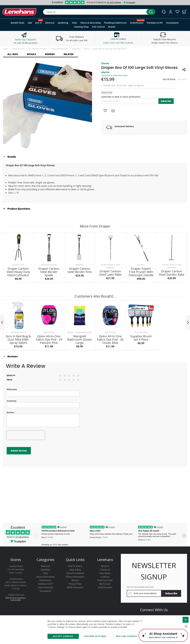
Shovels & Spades (49, 265)
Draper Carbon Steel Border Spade (49, 272)
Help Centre (105, 573)
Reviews (13, 356)
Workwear (76, 49)
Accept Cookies (63, 636)
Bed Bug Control (18, 332)
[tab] (95, 157)
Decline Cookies (127, 636)
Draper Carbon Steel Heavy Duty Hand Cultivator (18, 272)
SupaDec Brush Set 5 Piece (141, 338)
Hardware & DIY (18, 49)
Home (5, 49)
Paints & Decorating (45, 577)
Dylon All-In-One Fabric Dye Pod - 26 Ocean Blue (110, 339)
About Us (105, 566)
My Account (105, 584)
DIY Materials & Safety (38, 49)
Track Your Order (105, 580)
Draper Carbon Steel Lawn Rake (110, 273)
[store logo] (19, 12)
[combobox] (99, 12)
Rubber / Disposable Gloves (80, 332)
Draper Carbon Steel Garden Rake (172, 273)
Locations (105, 577)
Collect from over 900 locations (118, 43)
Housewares (45, 591)
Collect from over (16, 595)
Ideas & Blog (75, 570)
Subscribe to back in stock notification (121, 97)
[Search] (151, 12)
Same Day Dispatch (25, 40)
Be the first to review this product (115, 75)
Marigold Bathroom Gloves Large (80, 339)
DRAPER (105, 72)
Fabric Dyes (49, 332)
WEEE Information (75, 587)
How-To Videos (75, 566)
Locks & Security (45, 587)
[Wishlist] (177, 12)
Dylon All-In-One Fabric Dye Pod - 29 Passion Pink (49, 339)
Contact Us (105, 570)
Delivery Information (75, 577)
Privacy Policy (75, 584)
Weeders (80, 265)
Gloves (87, 49)
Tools (45, 573)
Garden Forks (18, 265)
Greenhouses (45, 580)
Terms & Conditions (75, 573)
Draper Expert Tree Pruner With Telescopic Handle (141, 272)
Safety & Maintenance (59, 49)
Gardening (45, 570)
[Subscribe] (171, 593)
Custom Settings (95, 636)
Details (12, 157)
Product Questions (19, 209)
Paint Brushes (141, 332)
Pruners (141, 265)
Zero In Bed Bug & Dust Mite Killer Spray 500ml (18, 339)
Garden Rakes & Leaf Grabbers (110, 266)
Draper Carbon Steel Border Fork (80, 270)
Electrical (45, 566)
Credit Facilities (105, 587)
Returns (75, 580)
